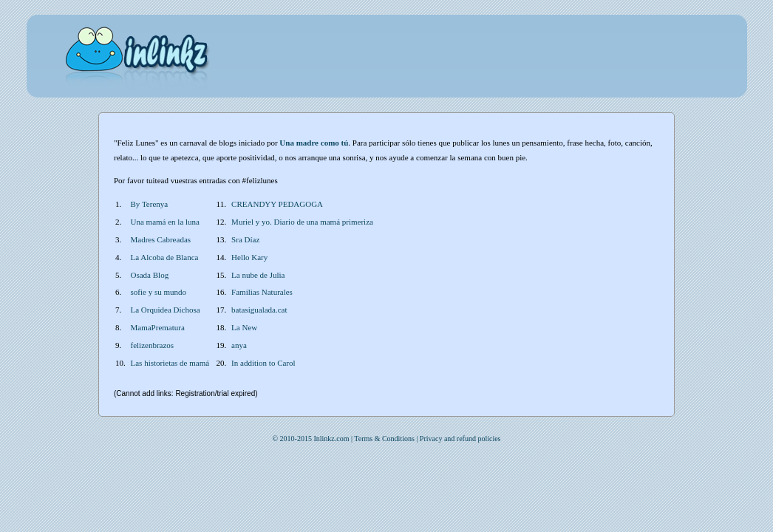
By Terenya (150, 204)
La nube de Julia (258, 275)
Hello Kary (249, 257)
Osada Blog (150, 275)
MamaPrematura (158, 327)
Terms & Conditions (384, 439)
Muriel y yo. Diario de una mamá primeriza (302, 222)
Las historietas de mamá (170, 363)
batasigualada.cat (259, 310)
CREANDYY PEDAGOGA (277, 204)
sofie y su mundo (159, 292)
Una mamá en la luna (165, 222)
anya (239, 345)
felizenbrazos (153, 345)
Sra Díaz (245, 239)
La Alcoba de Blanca (165, 257)
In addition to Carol (263, 363)
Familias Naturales (262, 292)
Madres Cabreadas (161, 239)
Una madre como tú (314, 143)
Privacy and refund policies (460, 439)
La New (244, 327)
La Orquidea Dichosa (166, 310)
